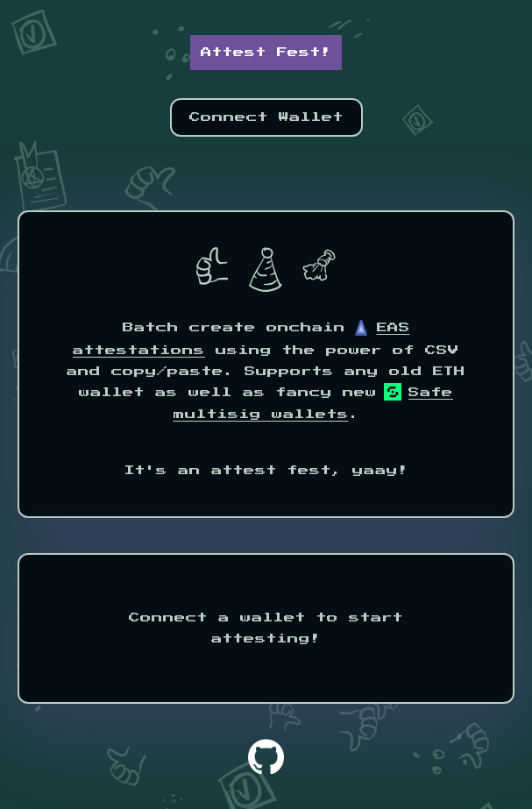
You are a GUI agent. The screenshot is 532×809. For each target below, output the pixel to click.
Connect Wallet (266, 117)
